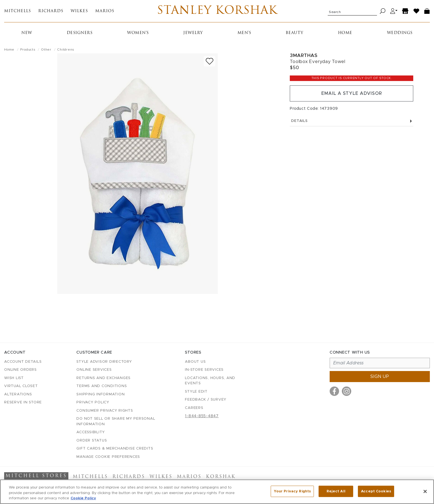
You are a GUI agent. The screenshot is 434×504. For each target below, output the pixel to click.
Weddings (400, 33)
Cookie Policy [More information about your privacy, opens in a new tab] (83, 498)
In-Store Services (204, 370)
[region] (217, 492)
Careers (194, 408)
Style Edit (196, 392)
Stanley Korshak (217, 11)
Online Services (94, 370)
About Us (195, 362)
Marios (105, 11)
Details (352, 121)
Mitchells (18, 11)
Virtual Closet (21, 386)
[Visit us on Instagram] (347, 391)
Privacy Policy (93, 402)
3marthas (303, 55)
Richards (51, 11)
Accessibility (91, 432)
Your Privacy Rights (292, 491)
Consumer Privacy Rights (105, 411)
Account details (23, 362)
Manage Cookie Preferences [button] (108, 457)
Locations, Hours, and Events (210, 381)
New (27, 33)
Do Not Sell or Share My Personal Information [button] (116, 421)
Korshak (221, 477)
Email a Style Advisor (352, 93)
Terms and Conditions (102, 386)
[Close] (425, 491)
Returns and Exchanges (104, 378)
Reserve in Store (23, 402)
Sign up (380, 377)
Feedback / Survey (206, 400)
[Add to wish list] (210, 61)
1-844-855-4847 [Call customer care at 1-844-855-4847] (202, 416)
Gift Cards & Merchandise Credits (115, 449)
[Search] (383, 11)
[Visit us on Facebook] (334, 391)
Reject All (336, 491)
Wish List (14, 378)
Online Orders (20, 370)
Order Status (92, 441)
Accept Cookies (376, 491)
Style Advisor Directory (104, 362)
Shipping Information (100, 394)
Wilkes (79, 11)
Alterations (18, 394)
